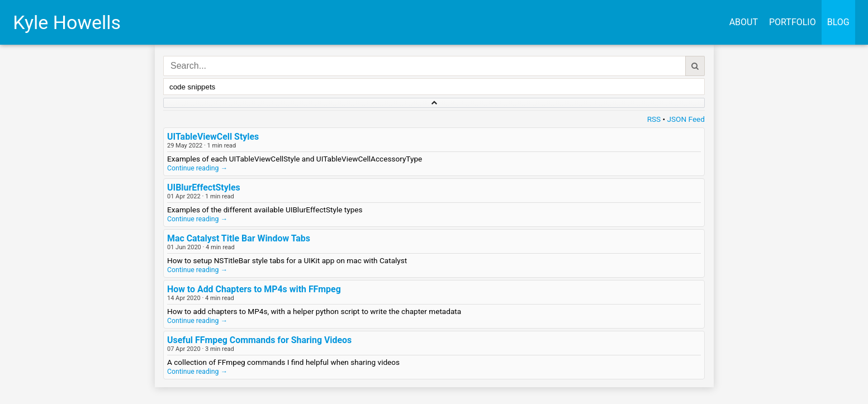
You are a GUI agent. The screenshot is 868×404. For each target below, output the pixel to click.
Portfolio (793, 22)
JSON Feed (686, 119)
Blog (838, 22)
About (744, 22)
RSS (654, 119)
